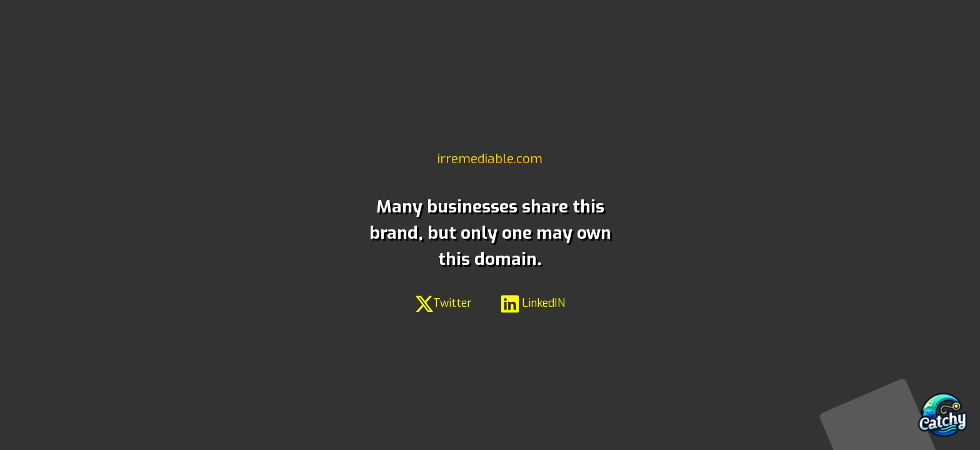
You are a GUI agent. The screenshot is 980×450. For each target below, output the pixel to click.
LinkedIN (533, 303)
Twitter (444, 303)
